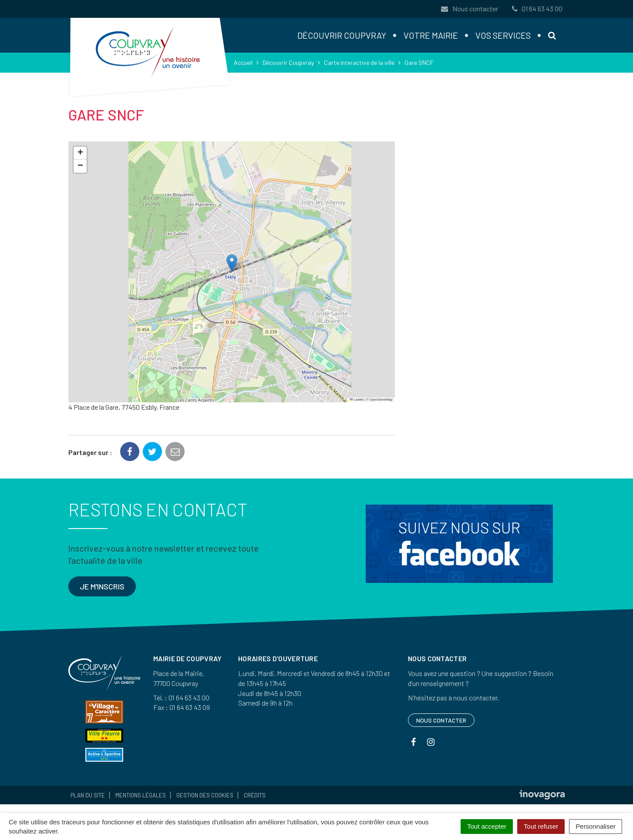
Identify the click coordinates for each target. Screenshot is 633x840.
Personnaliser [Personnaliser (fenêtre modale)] (596, 826)
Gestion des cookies (205, 795)
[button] (232, 263)
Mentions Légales (141, 795)
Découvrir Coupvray (342, 35)
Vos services (503, 35)
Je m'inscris (102, 586)
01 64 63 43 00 (536, 8)
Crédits (255, 795)
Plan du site (88, 795)
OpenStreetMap (381, 400)
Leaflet (357, 400)
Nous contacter (469, 8)
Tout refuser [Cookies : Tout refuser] (541, 826)
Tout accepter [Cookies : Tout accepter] (487, 826)
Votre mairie (431, 35)
